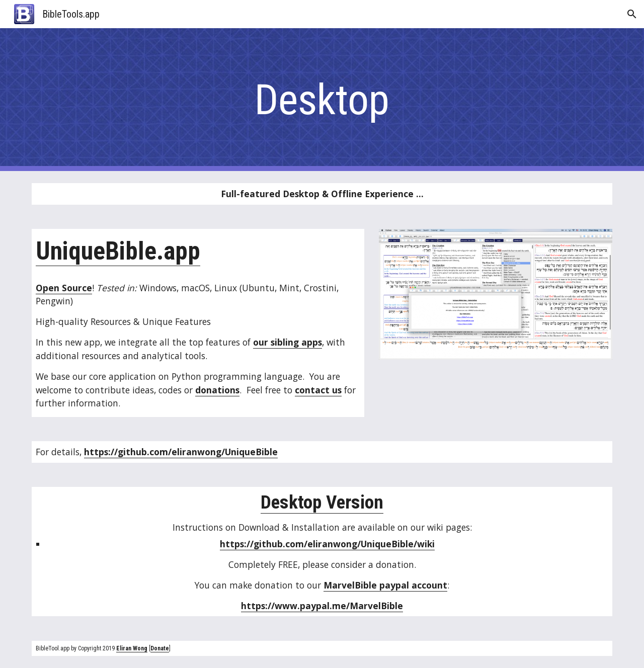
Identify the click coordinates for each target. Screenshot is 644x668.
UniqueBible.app (118, 251)
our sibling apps (288, 342)
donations (217, 390)
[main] (322, 100)
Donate (160, 648)
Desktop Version (322, 502)
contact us (318, 390)
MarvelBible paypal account (385, 585)
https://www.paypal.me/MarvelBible (322, 606)
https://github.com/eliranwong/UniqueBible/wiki (327, 544)
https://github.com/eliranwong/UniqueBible (181, 452)
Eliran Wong (132, 648)
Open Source (64, 288)
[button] (632, 14)
